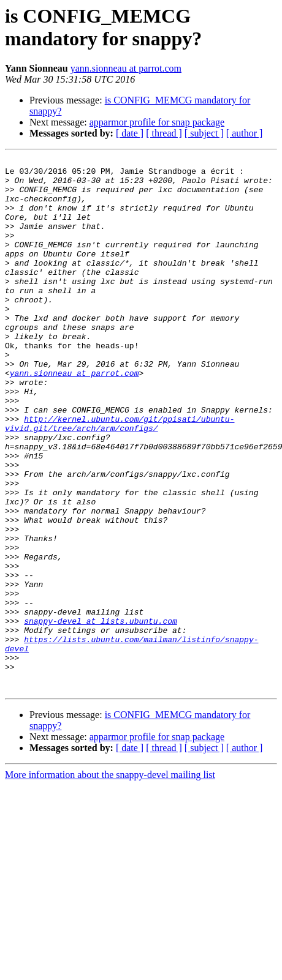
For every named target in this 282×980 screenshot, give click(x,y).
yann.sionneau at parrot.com (126, 68)
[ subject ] (204, 133)
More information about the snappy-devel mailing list (110, 881)
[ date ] (130, 133)
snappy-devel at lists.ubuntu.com (101, 714)
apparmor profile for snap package (157, 122)
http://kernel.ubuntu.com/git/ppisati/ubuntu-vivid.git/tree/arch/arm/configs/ (120, 477)
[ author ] (245, 133)
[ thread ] (164, 133)
